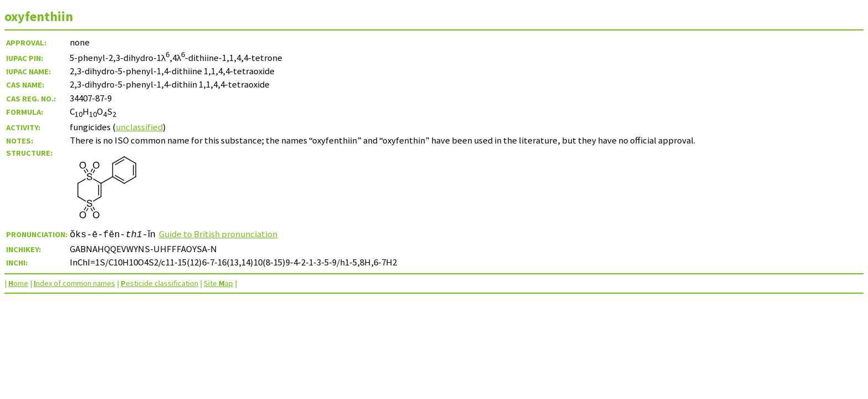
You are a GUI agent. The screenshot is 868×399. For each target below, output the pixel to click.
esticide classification (159, 283)
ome (18, 283)
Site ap (218, 283)
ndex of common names (74, 283)
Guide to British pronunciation (221, 234)
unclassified (139, 127)
